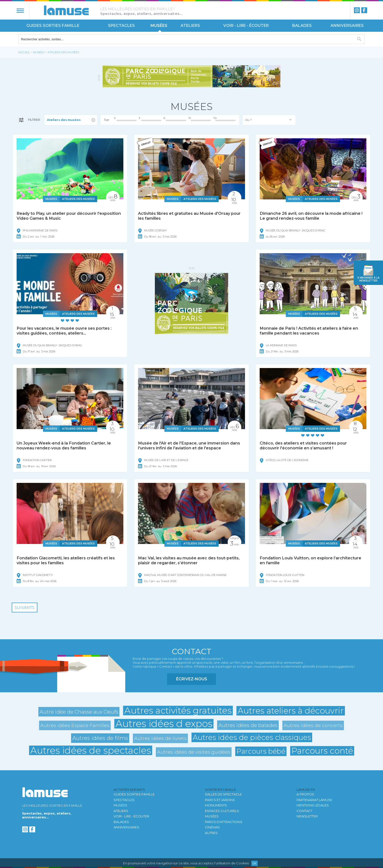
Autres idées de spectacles (91, 750)
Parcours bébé (261, 751)
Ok (255, 863)
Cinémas (212, 827)
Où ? (249, 120)
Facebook (364, 10)
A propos (305, 794)
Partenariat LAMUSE (314, 800)
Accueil (24, 52)
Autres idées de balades (248, 725)
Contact (304, 811)
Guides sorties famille (53, 26)
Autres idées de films (100, 738)
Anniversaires (347, 26)
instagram (357, 10)
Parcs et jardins (220, 800)
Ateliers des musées (63, 52)
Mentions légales (313, 805)
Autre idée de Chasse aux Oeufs (79, 712)
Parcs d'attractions (224, 822)
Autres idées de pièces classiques (252, 737)
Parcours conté (322, 751)
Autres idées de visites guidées (194, 752)
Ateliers (190, 26)
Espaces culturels (222, 811)
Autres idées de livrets (160, 738)
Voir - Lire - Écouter (246, 26)
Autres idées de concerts (313, 725)
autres (211, 833)
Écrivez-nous (192, 679)
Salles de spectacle (223, 794)
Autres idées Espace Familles (75, 725)
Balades (302, 26)
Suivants (25, 608)
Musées (159, 26)
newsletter (368, 279)
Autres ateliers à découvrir (291, 711)
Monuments (216, 805)
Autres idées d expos (164, 724)
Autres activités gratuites (178, 711)
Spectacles (121, 26)
